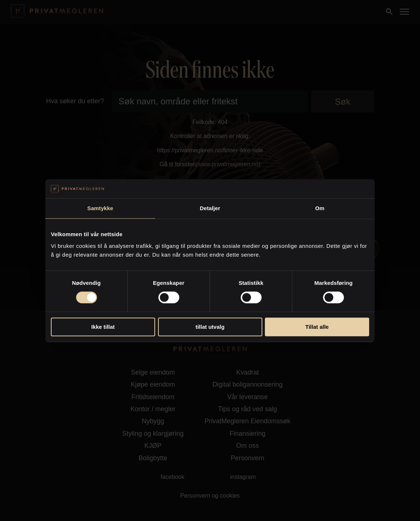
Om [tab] (320, 208)
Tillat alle (317, 327)
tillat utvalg (210, 327)
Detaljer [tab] (210, 208)
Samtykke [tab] (100, 208)
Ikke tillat (103, 327)
